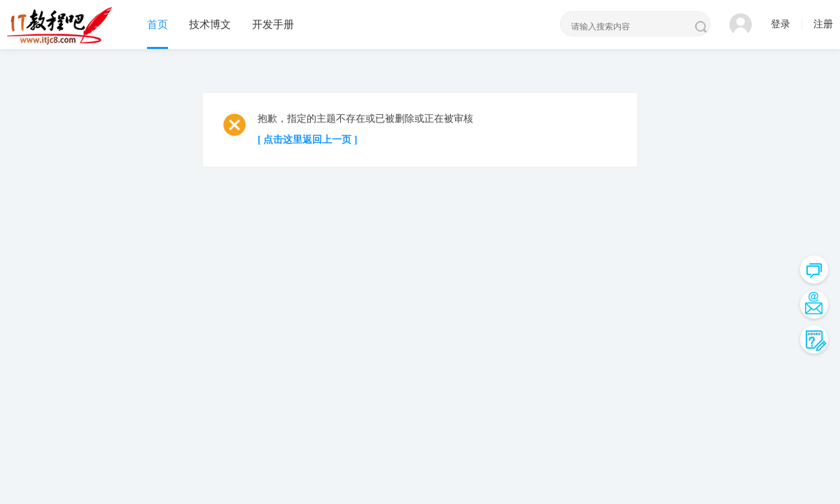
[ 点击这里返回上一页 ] (307, 140)
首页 (157, 24)
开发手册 (273, 24)
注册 (823, 24)
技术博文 (210, 24)
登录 (780, 24)
